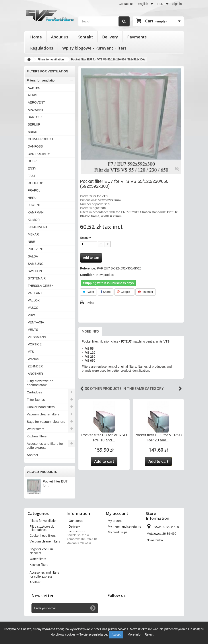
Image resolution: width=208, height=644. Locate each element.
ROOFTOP (36, 183)
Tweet (88, 292)
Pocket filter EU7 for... (55, 483)
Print (90, 303)
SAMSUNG (36, 264)
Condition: (88, 275)
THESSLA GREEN (41, 286)
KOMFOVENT (38, 227)
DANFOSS (35, 146)
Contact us (126, 4)
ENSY (32, 168)
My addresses (118, 538)
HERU (32, 198)
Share (106, 292)
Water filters (36, 429)
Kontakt (85, 37)
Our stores (76, 521)
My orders (115, 521)
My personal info (119, 544)
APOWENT (36, 110)
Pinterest (146, 292)
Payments (137, 37)
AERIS (33, 95)
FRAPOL (34, 190)
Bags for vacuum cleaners (46, 422)
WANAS (34, 359)
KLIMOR (34, 220)
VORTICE (35, 344)
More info (90, 331)
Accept (116, 635)
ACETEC (34, 88)
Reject (149, 634)
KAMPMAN (36, 212)
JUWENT (34, 205)
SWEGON (35, 271)
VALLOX (34, 300)
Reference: (88, 268)
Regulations (42, 48)
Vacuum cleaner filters (43, 414)
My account (117, 513)
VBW (31, 315)
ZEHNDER (35, 366)
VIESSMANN (37, 337)
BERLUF (34, 124)
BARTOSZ (35, 117)
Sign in (177, 4)
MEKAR (33, 234)
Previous (82, 389)
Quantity (85, 238)
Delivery (110, 37)
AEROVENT (36, 102)
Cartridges (34, 392)
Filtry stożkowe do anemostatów (40, 383)
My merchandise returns (124, 526)
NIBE (32, 242)
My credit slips (118, 532)
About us (60, 37)
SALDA (33, 256)
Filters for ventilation (42, 80)
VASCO (33, 308)
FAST (32, 176)
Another (33, 455)
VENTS (33, 330)
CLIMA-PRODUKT (41, 139)
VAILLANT (35, 293)
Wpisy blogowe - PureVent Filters (94, 48)
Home (36, 37)
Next (180, 389)
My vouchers (117, 550)
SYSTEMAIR (37, 278)
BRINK (33, 132)
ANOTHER (35, 374)
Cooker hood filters (41, 407)
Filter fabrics (36, 400)
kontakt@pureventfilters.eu (165, 583)
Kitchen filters (37, 436)
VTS (31, 352)
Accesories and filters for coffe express (45, 446)
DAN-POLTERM (39, 154)
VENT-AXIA (36, 322)
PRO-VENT (36, 249)
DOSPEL (34, 161)
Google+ (124, 292)
